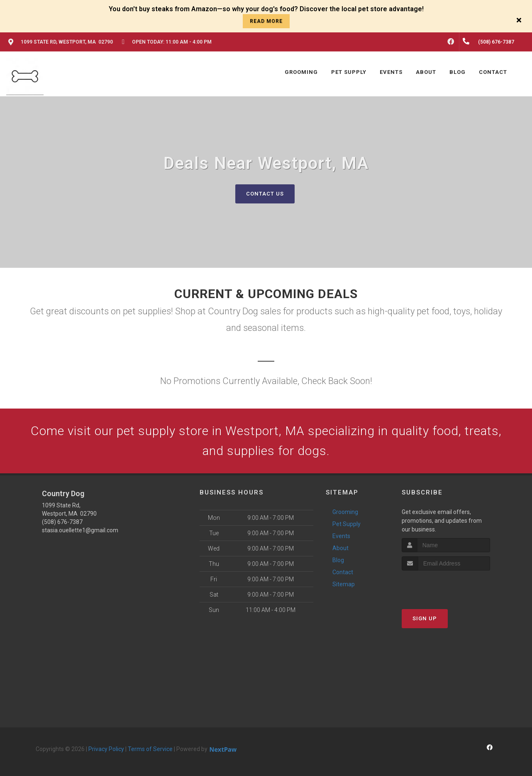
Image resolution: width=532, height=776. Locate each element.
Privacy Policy (106, 749)
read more (266, 21)
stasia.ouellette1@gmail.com (80, 530)
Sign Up (425, 618)
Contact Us (265, 194)
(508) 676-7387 (62, 522)
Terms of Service (150, 749)
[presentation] (446, 586)
